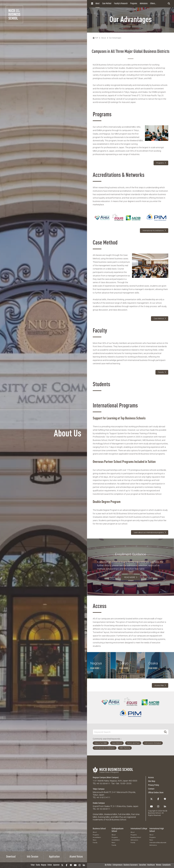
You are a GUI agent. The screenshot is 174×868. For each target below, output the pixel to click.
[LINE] (71, 865)
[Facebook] (67, 865)
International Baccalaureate (158, 859)
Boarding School (136, 854)
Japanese (56, 865)
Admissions (144, 4)
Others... (153, 4)
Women (159, 865)
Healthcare (151, 865)
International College (139, 845)
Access (151, 794)
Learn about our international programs (149, 532)
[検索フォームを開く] (169, 4)
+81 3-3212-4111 (104, 814)
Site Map (152, 798)
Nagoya (44, 865)
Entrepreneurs (118, 865)
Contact (151, 805)
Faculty (161, 372)
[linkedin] (84, 865)
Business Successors (131, 865)
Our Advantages (115, 38)
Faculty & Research (121, 4)
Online (50, 865)
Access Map (159, 702)
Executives (143, 865)
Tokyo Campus (99, 805)
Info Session (33, 857)
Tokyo (33, 865)
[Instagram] (80, 865)
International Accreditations (153, 231)
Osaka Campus (99, 819)
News (95, 856)
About (97, 4)
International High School (157, 846)
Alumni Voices (76, 857)
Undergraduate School (118, 846)
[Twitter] (62, 865)
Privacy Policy (154, 802)
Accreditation (97, 854)
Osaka (38, 865)
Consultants (166, 865)
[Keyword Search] (128, 748)
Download (11, 857)
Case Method (107, 4)
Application (54, 857)
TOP (95, 38)
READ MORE (130, 577)
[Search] (165, 748)
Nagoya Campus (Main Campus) (106, 794)
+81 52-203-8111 (104, 800)
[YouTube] (75, 865)
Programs (134, 4)
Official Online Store (156, 809)
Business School (99, 845)
